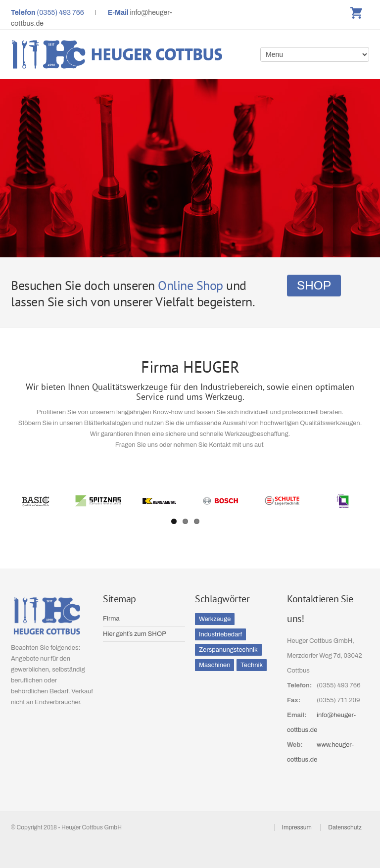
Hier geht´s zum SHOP (135, 634)
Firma (111, 619)
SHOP (314, 286)
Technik (252, 665)
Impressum (297, 827)
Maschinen (214, 665)
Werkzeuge (215, 619)
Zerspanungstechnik (228, 650)
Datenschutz (345, 827)
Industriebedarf (220, 634)
